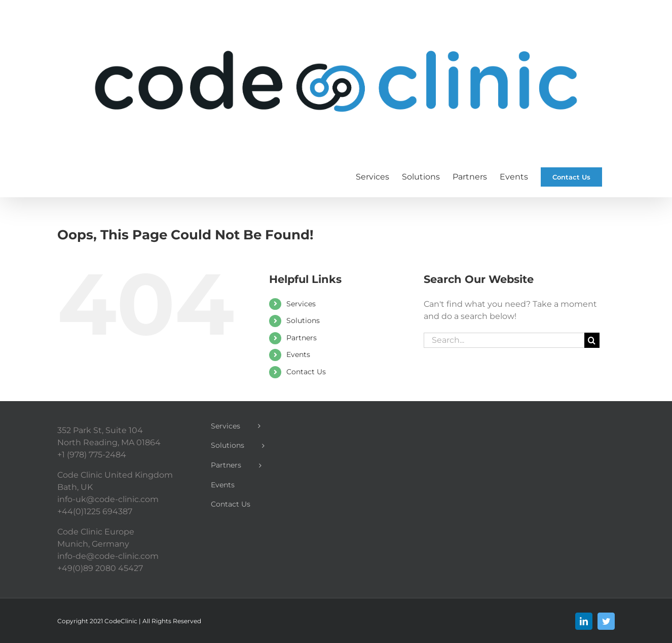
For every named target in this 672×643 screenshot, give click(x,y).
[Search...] (504, 340)
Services (301, 304)
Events (298, 354)
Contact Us (306, 372)
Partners (302, 338)
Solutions (303, 320)
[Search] (592, 340)
